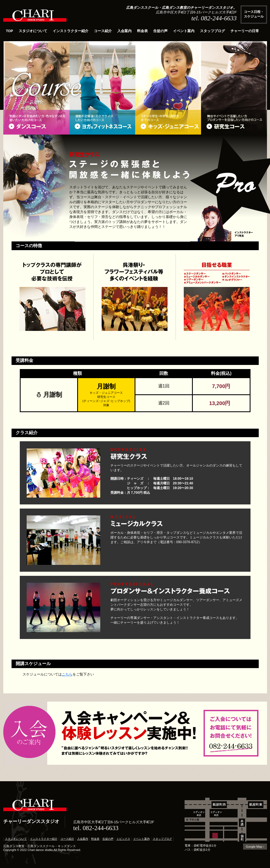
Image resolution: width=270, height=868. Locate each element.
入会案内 (124, 31)
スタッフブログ (212, 31)
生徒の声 (160, 31)
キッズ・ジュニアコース (168, 122)
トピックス (123, 839)
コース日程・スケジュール (254, 14)
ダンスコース (36, 122)
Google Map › (255, 847)
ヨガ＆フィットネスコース (102, 122)
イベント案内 (184, 31)
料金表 (142, 31)
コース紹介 (103, 31)
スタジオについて (33, 31)
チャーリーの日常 (245, 31)
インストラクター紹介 (71, 31)
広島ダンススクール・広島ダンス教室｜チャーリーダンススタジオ (35, 807)
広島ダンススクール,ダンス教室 (35, 17)
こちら (67, 674)
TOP (10, 31)
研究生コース (234, 122)
